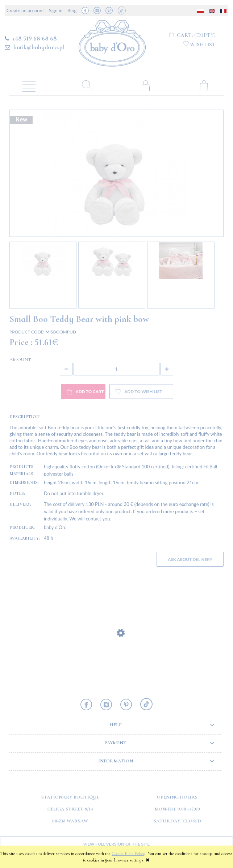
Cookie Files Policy (128, 854)
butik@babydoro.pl (39, 47)
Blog (72, 10)
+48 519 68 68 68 (35, 38)
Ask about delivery (190, 559)
